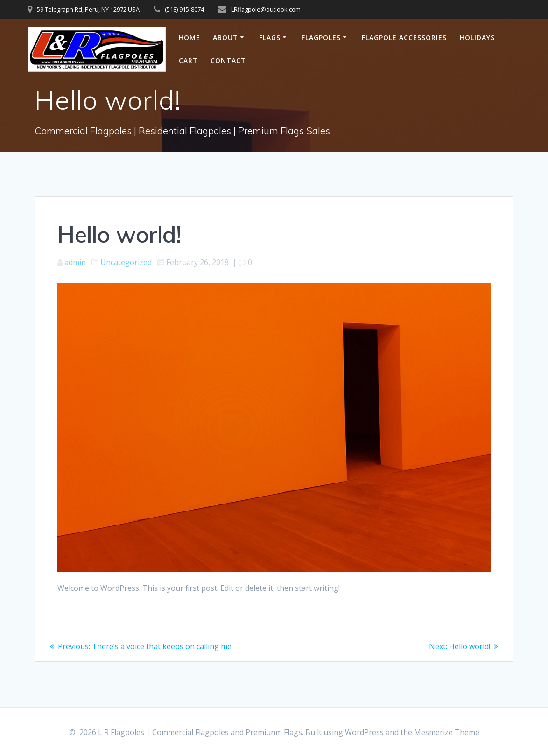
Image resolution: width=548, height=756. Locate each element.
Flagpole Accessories (404, 38)
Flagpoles (321, 38)
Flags (270, 38)
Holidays (477, 38)
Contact (228, 60)
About (225, 38)
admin (75, 262)
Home (190, 38)
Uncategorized (126, 262)
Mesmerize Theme (447, 732)
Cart (188, 60)
